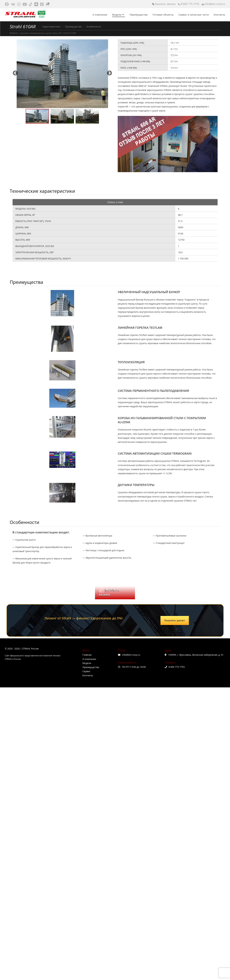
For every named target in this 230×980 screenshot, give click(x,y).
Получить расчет (175, 620)
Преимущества (73, 27)
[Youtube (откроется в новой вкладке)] (25, 4)
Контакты (88, 675)
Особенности (94, 27)
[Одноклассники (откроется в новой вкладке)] (42, 4)
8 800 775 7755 (189, 4)
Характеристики (51, 27)
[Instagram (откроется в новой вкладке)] (19, 4)
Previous (15, 72)
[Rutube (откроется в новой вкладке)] (48, 4)
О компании (89, 659)
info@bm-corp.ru (213, 4)
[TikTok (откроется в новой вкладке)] (31, 4)
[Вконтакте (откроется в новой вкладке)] (13, 4)
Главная (87, 655)
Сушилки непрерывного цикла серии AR (40, 33)
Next (109, 72)
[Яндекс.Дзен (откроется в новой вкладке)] (36, 4)
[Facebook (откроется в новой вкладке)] (7, 4)
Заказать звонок (164, 4)
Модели (14, 33)
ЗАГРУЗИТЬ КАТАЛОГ (109, 592)
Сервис (86, 671)
